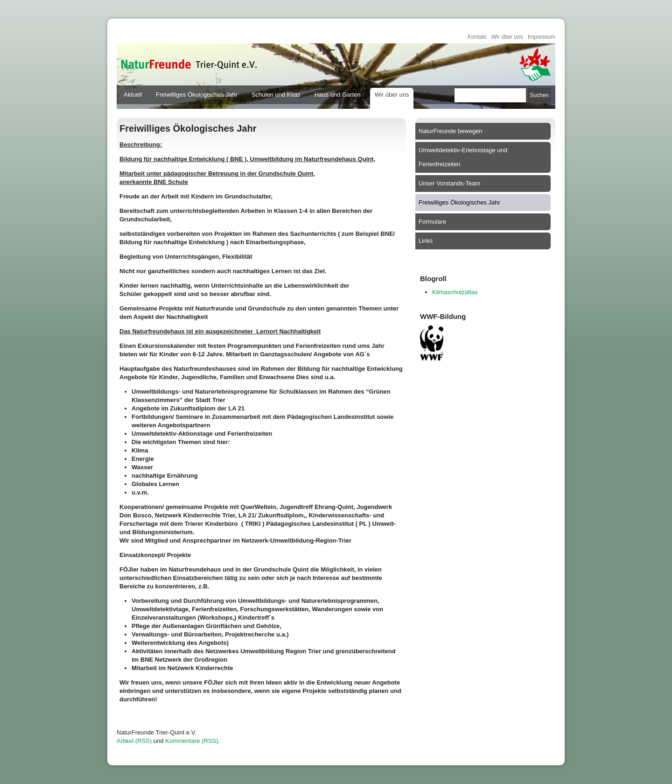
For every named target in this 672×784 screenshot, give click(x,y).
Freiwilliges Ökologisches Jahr (197, 95)
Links (426, 241)
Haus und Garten (338, 95)
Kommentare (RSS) (192, 741)
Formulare (432, 222)
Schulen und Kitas (276, 95)
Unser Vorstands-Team (449, 183)
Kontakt (477, 37)
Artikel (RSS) (134, 741)
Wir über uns (507, 37)
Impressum (542, 37)
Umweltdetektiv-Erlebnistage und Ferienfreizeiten (463, 157)
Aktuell (133, 95)
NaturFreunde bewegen (451, 131)
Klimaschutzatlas (455, 292)
